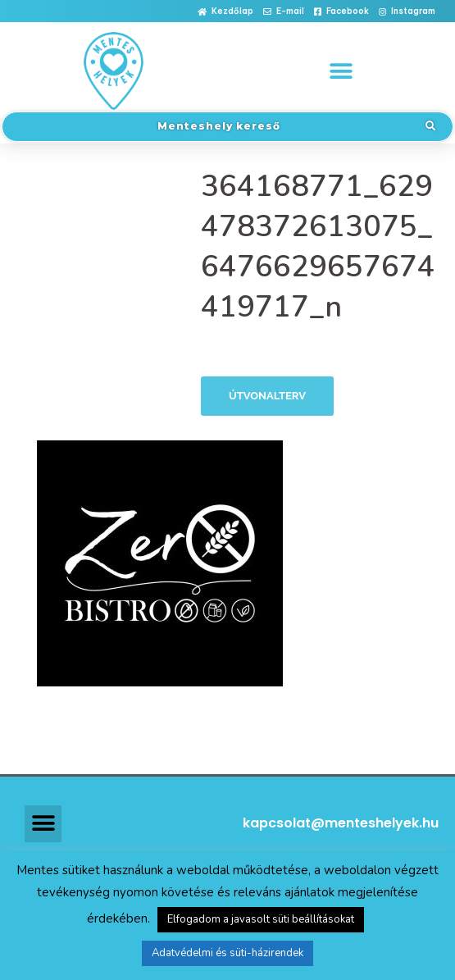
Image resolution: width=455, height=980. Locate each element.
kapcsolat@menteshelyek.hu (341, 823)
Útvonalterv (267, 396)
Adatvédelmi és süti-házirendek (227, 953)
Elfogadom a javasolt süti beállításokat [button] (261, 919)
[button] (225, 12)
